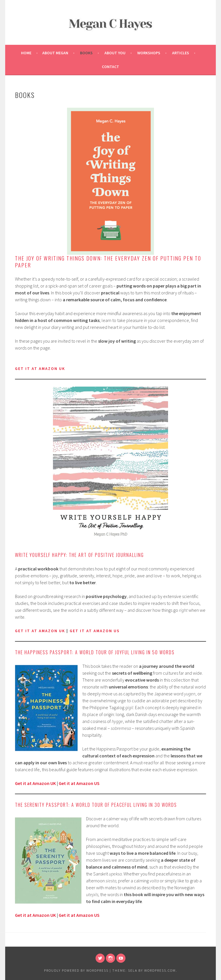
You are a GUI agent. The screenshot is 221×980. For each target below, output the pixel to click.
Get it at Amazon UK (40, 631)
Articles (181, 53)
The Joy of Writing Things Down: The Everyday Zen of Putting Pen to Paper (108, 262)
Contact (110, 67)
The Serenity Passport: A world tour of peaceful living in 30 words (96, 805)
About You (115, 53)
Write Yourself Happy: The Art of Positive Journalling (79, 555)
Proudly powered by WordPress (76, 970)
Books (86, 53)
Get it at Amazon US (79, 783)
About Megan (55, 53)
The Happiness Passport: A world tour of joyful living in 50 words (95, 652)
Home (26, 53)
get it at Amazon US (95, 631)
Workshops (149, 53)
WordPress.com (160, 970)
